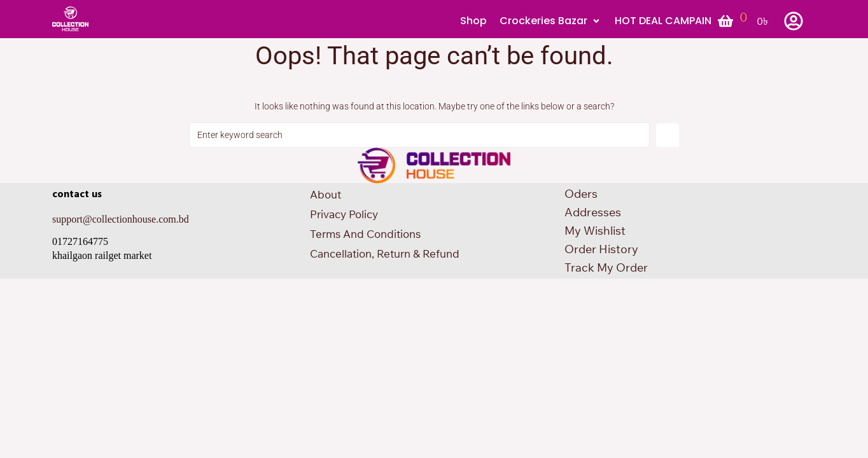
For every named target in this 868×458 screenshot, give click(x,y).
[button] (551, 21)
